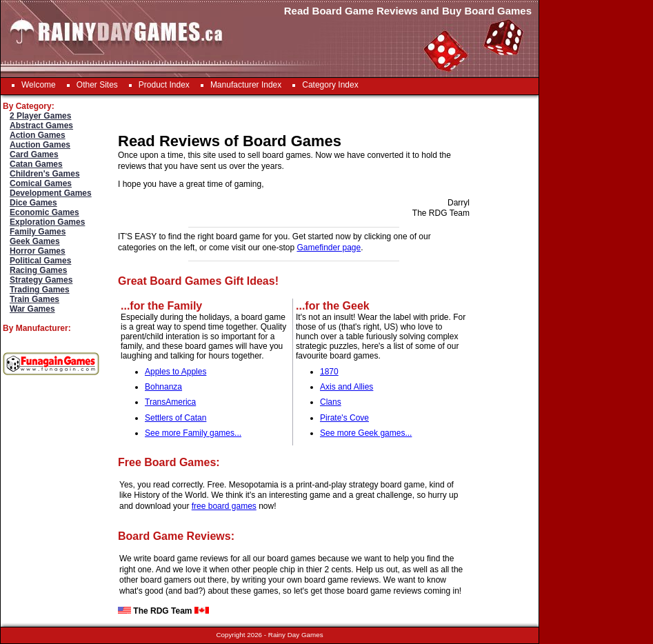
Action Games (38, 135)
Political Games (40, 261)
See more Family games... (193, 433)
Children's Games (45, 174)
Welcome (39, 85)
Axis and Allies (346, 387)
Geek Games (35, 241)
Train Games (34, 299)
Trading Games (40, 290)
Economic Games (44, 212)
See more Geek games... (366, 433)
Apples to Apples (175, 372)
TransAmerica (170, 402)
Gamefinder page (329, 248)
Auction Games (40, 145)
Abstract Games (41, 125)
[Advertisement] (587, 302)
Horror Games (38, 251)
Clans (331, 402)
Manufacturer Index (246, 85)
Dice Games (33, 203)
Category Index (330, 85)
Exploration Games (47, 222)
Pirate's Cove (344, 418)
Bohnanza (163, 387)
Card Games (34, 154)
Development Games (51, 193)
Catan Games (36, 164)
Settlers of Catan (175, 418)
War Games (32, 309)
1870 (329, 372)
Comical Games (41, 183)
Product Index (164, 85)
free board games (224, 506)
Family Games (38, 232)
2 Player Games (40, 116)
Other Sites (97, 85)
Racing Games (38, 270)
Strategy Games (41, 280)
